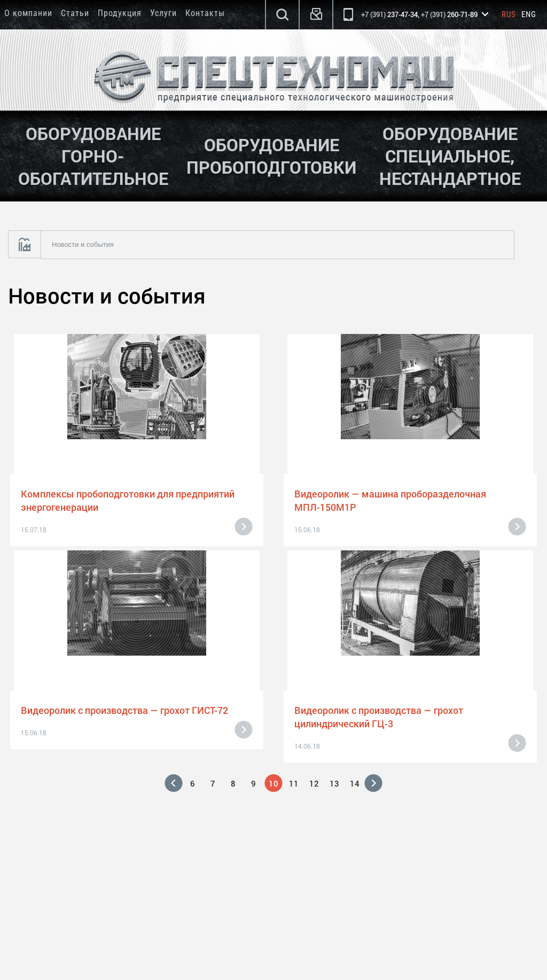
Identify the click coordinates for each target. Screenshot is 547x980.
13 (334, 783)
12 (314, 783)
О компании (28, 13)
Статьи (75, 13)
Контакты (205, 13)
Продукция (120, 13)
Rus (509, 14)
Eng (529, 14)
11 (294, 783)
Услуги (163, 13)
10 (273, 783)
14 (355, 783)
